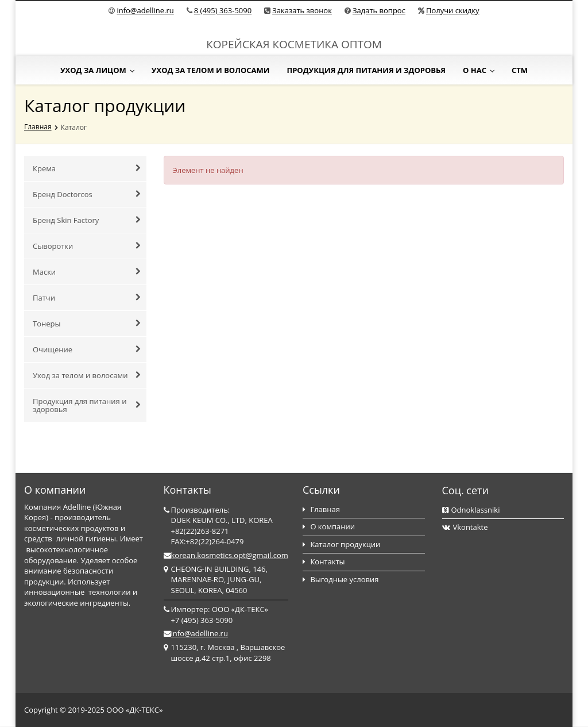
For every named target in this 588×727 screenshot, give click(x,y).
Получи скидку (453, 10)
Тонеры (87, 324)
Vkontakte (465, 527)
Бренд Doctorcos (87, 194)
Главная (38, 127)
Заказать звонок (302, 10)
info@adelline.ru (145, 10)
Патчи (87, 298)
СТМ (520, 70)
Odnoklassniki (471, 510)
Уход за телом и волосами (211, 70)
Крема (87, 168)
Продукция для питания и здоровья (366, 70)
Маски (87, 272)
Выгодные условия (341, 579)
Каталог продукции (341, 544)
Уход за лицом (97, 70)
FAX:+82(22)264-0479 (208, 541)
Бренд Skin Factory (87, 220)
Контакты (324, 561)
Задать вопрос (379, 10)
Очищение (87, 349)
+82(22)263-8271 (200, 531)
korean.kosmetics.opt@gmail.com (230, 555)
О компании (329, 526)
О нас (479, 70)
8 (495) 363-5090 (223, 10)
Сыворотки (87, 246)
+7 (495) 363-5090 (202, 620)
